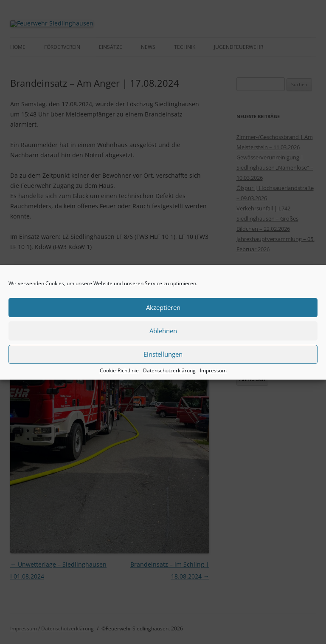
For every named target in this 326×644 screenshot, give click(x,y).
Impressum (213, 371)
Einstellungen (163, 354)
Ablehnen (163, 331)
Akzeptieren (163, 307)
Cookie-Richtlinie (119, 371)
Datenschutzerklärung (169, 371)
